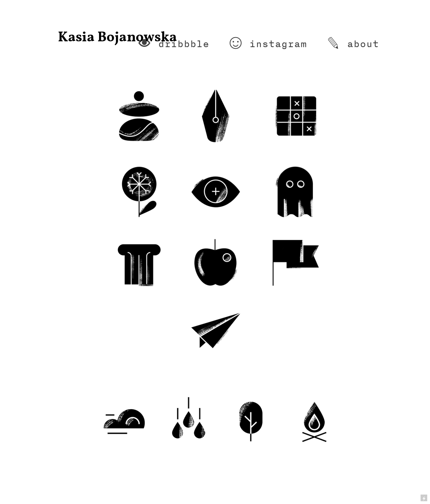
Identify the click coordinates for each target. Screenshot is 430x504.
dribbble (184, 44)
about (363, 44)
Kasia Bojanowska (117, 38)
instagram (278, 44)
